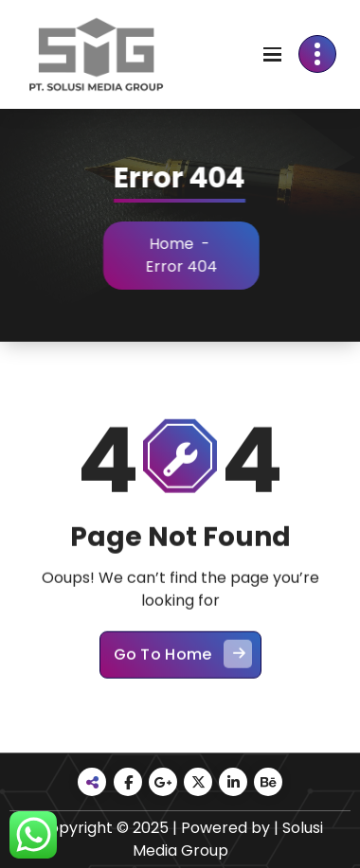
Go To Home (183, 664)
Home (177, 244)
